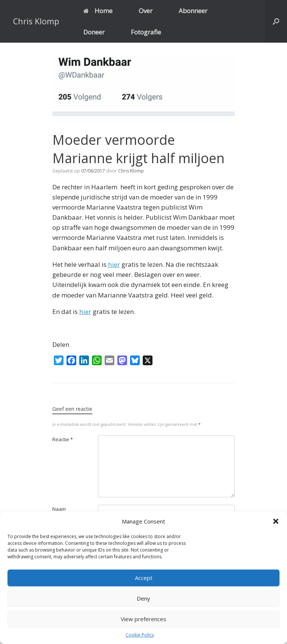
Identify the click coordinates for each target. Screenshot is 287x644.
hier (114, 264)
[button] (276, 521)
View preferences (143, 619)
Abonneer (193, 11)
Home (98, 11)
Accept (144, 578)
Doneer (94, 32)
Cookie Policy (140, 635)
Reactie (63, 439)
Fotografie (146, 32)
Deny (143, 598)
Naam (59, 509)
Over (146, 11)
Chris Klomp (131, 171)
